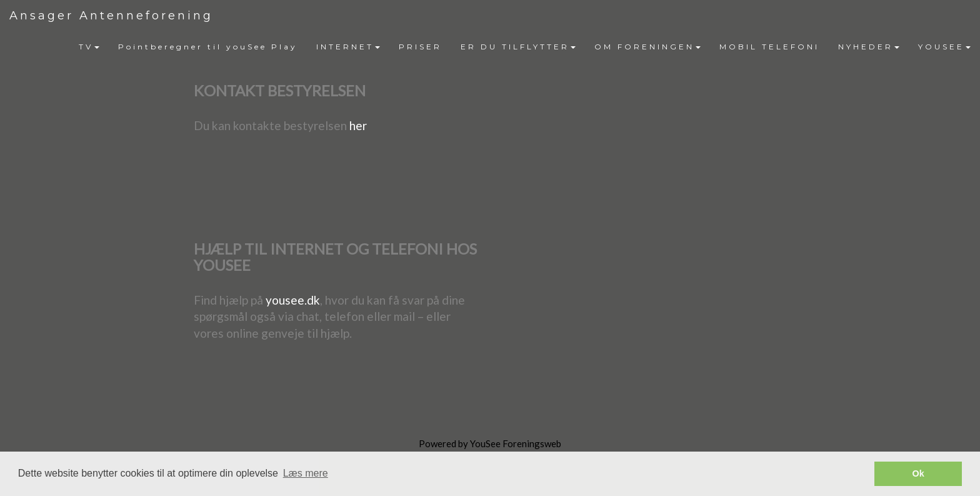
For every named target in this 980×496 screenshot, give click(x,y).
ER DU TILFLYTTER (518, 47)
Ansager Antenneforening (111, 16)
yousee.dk (293, 300)
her (358, 125)
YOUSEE (944, 47)
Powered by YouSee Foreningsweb (490, 443)
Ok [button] (918, 473)
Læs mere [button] (306, 473)
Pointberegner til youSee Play (208, 47)
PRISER (420, 47)
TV (89, 47)
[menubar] (525, 47)
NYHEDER (869, 47)
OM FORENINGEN (647, 47)
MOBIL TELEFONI (769, 47)
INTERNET (348, 47)
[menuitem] (89, 47)
